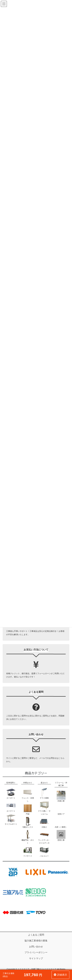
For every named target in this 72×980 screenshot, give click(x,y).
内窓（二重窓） (61, 822)
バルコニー (44, 851)
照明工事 (61, 836)
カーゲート (11, 806)
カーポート (11, 793)
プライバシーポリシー (36, 952)
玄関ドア (61, 809)
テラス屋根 (44, 793)
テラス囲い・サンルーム (44, 808)
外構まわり (28, 783)
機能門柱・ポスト (28, 837)
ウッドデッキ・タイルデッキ (44, 837)
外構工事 (61, 796)
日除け (44, 822)
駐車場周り (11, 783)
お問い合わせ (36, 947)
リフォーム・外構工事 (61, 784)
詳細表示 (62, 975)
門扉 (28, 809)
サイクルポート (11, 819)
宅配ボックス (28, 822)
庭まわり (44, 783)
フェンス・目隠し (28, 795)
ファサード (28, 851)
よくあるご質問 (36, 935)
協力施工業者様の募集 (36, 941)
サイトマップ (36, 958)
